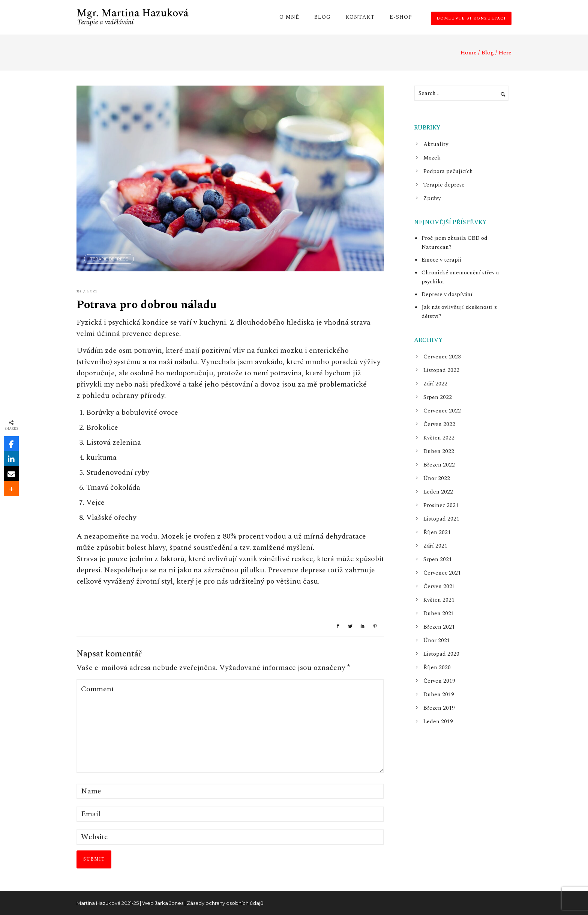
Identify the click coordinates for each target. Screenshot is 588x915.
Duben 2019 (439, 695)
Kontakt (360, 17)
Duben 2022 (439, 451)
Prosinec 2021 (441, 505)
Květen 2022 (439, 438)
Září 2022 (435, 384)
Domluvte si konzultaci (471, 18)
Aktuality (436, 144)
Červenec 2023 (442, 357)
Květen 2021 (439, 600)
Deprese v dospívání (447, 294)
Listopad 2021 (441, 519)
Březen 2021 (439, 627)
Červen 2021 (439, 586)
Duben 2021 (439, 613)
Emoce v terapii (442, 260)
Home (468, 53)
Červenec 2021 (442, 573)
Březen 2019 (439, 708)
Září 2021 (435, 546)
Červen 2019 (439, 681)
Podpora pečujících (448, 171)
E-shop (401, 17)
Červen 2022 (439, 424)
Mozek (432, 158)
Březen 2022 (439, 465)
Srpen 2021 (438, 559)
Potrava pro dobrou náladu (146, 305)
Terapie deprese (109, 259)
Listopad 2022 (441, 370)
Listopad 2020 (441, 654)
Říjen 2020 (437, 667)
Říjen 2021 (437, 532)
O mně (289, 17)
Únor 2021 (437, 640)
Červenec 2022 (442, 411)
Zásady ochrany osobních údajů (225, 903)
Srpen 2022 (438, 397)
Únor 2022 (437, 478)
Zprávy (432, 198)
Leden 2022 (438, 492)
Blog (322, 17)
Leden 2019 (438, 722)
